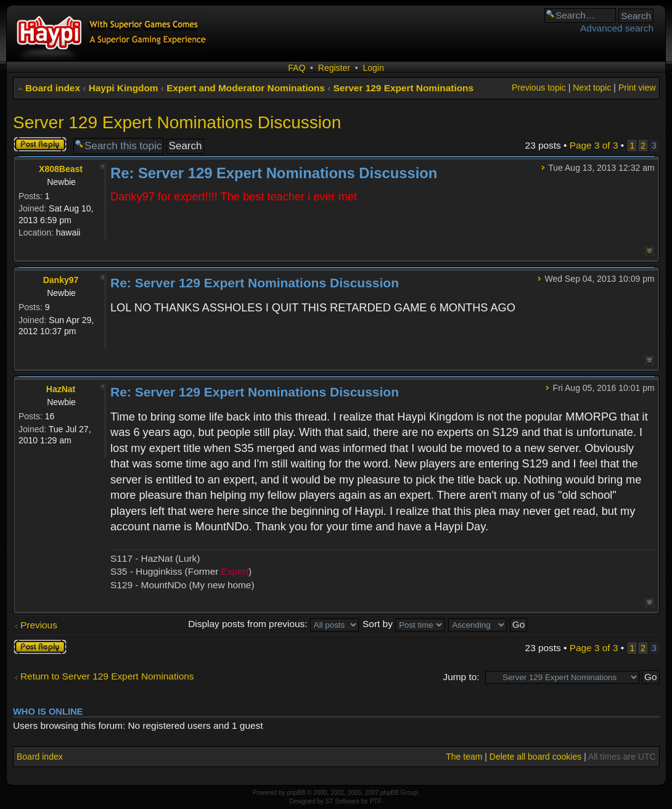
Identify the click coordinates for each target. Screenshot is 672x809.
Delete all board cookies (535, 757)
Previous (39, 625)
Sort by (404, 624)
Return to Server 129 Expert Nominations (107, 676)
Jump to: (461, 677)
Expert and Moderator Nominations (246, 88)
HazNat (61, 389)
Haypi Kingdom (124, 88)
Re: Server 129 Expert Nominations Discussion (274, 173)
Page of (594, 145)
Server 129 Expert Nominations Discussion (177, 122)
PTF (375, 801)
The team (464, 757)
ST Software (342, 801)
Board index (53, 88)
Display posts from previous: (273, 624)
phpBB (296, 793)
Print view (637, 88)
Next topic (592, 88)
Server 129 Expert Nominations (403, 88)
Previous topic (539, 88)
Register (334, 68)
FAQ (297, 68)
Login (373, 68)
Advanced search (617, 28)
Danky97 (61, 280)
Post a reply (40, 144)
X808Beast (61, 169)
